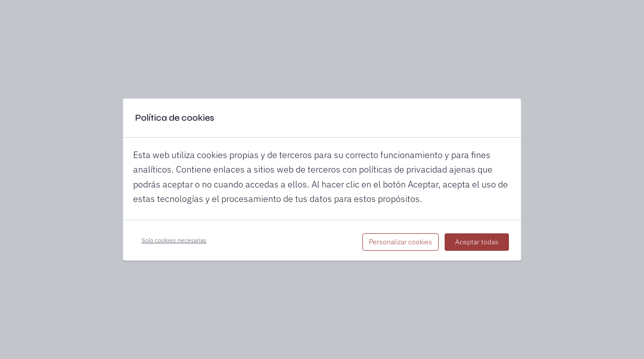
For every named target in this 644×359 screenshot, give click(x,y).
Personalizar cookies (401, 242)
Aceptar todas (477, 242)
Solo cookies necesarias (174, 240)
